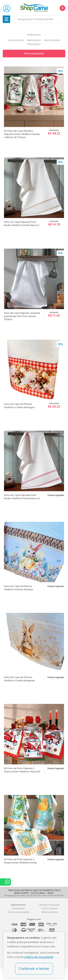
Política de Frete (50, 912)
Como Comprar (50, 908)
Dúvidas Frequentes (50, 905)
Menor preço (34, 40)
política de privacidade (39, 957)
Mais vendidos (52, 40)
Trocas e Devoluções (18, 912)
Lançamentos (16, 40)
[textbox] (40, 19)
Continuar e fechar (34, 969)
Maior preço (34, 44)
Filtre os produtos (34, 53)
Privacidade (18, 908)
